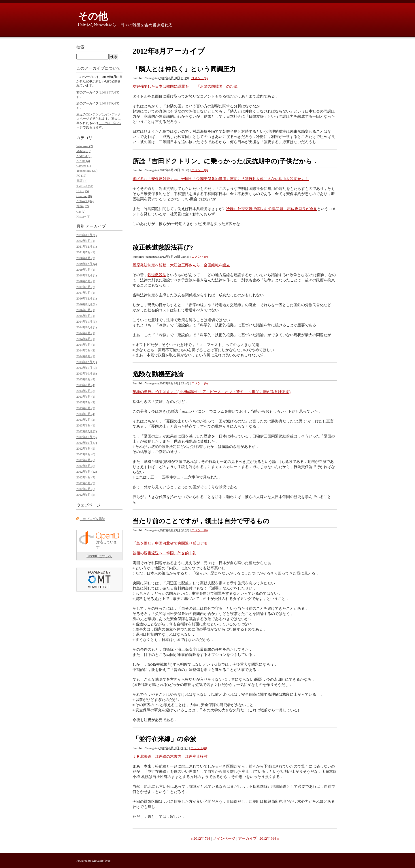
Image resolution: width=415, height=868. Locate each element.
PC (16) (81, 175)
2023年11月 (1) (86, 235)
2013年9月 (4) (86, 379)
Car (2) (81, 212)
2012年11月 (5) (86, 437)
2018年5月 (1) (86, 281)
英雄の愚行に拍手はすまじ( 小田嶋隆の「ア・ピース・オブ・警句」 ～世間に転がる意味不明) (212, 392)
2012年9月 (109, 103)
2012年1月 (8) (86, 495)
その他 (93, 16)
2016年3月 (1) (86, 310)
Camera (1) (84, 166)
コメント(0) (199, 78)
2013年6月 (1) (86, 396)
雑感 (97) (83, 206)
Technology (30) (87, 171)
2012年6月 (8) (86, 466)
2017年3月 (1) (86, 293)
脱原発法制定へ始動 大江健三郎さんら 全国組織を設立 (181, 265)
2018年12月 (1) (87, 275)
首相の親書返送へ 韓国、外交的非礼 (164, 553)
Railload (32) (85, 186)
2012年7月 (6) (86, 460)
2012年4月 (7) (86, 477)
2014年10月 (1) (87, 327)
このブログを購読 (93, 519)
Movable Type (101, 860)
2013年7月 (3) (86, 391)
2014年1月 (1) (86, 356)
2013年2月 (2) (86, 420)
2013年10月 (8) (87, 373)
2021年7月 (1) (86, 252)
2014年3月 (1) (86, 345)
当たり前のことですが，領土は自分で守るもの (201, 521)
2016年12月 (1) (87, 298)
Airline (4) (83, 161)
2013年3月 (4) (86, 414)
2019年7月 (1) (86, 270)
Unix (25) (83, 191)
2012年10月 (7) (87, 443)
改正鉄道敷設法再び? (163, 247)
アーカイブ (247, 838)
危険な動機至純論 (158, 374)
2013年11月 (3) (86, 368)
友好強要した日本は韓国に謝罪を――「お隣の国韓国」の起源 (185, 86)
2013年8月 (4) (86, 385)
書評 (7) (82, 181)
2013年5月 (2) (86, 402)
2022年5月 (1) (86, 241)
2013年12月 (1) (87, 362)
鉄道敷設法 (157, 275)
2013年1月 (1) (86, 425)
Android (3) (84, 156)
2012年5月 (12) (87, 472)
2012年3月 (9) (86, 483)
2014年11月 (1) (86, 321)
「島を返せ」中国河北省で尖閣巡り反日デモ (170, 543)
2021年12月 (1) (87, 246)
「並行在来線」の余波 (164, 739)
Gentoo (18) (84, 196)
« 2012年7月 (201, 838)
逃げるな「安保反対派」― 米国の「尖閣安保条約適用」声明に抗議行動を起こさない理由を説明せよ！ (221, 179)
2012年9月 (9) (86, 448)
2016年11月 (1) (86, 304)
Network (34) (85, 201)
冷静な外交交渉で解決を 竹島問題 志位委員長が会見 (272, 209)
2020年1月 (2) (86, 258)
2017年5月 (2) (86, 287)
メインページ (224, 838)
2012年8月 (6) (86, 454)
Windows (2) (85, 146)
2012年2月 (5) (86, 489)
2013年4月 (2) (86, 408)
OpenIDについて (99, 556)
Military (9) (84, 151)
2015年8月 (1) (86, 316)
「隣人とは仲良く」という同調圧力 (184, 69)
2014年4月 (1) (86, 339)
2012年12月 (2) (87, 431)
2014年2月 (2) (86, 350)
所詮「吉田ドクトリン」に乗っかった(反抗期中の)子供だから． (226, 161)
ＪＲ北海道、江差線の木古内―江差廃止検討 (170, 756)
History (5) (83, 216)
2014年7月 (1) (86, 333)
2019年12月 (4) (87, 264)
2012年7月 (109, 92)
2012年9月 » (269, 838)
